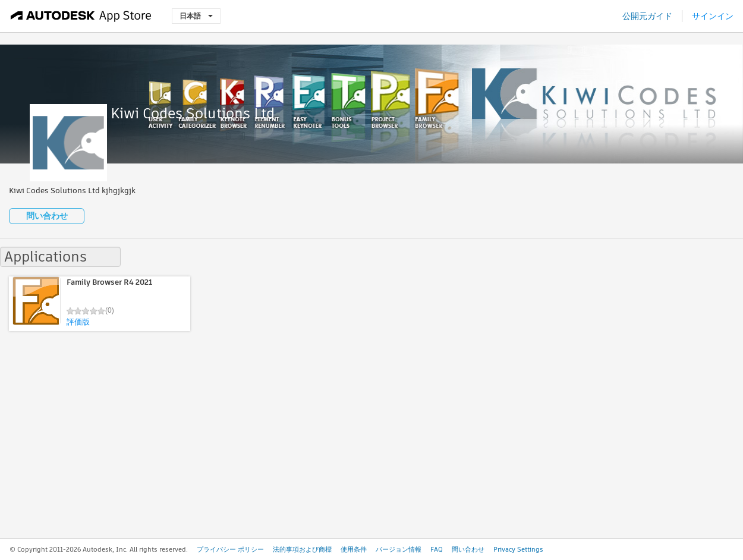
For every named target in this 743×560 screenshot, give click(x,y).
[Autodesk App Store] (81, 16)
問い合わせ (47, 216)
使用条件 (354, 549)
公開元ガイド (647, 16)
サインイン (713, 16)
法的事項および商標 (302, 549)
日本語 (196, 16)
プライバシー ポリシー (230, 549)
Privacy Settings (518, 549)
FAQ (437, 549)
